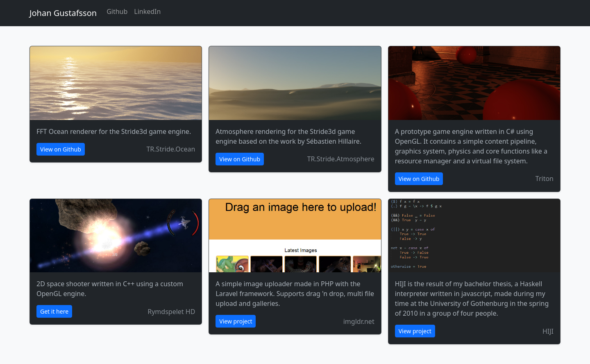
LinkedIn (147, 11)
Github (117, 11)
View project (236, 321)
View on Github (61, 149)
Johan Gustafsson (63, 13)
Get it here (54, 311)
